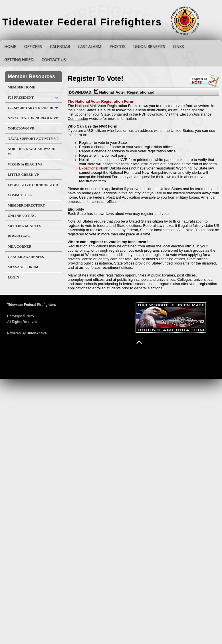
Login (13, 277)
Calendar (60, 46)
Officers (33, 46)
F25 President (21, 98)
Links (178, 46)
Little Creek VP (23, 175)
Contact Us (54, 59)
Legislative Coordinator (33, 185)
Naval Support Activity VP (33, 139)
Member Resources (31, 76)
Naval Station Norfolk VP (33, 118)
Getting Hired (19, 59)
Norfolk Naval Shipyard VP (32, 152)
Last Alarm (90, 46)
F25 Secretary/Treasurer (32, 108)
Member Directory (26, 205)
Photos (117, 46)
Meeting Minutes (24, 226)
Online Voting (22, 216)
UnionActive (37, 333)
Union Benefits (149, 46)
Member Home (21, 87)
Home (10, 46)
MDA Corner (20, 247)
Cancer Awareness (26, 257)
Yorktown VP (21, 128)
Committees (20, 195)
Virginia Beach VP (25, 164)
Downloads (19, 236)
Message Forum (23, 267)
